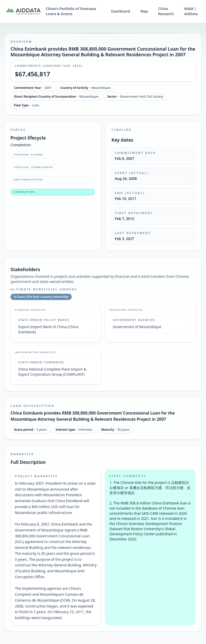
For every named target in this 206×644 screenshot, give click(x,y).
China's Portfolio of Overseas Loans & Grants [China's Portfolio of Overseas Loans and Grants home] (71, 11)
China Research (166, 11)
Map (144, 11)
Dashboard (121, 11)
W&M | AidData (191, 11)
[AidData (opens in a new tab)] (23, 11)
